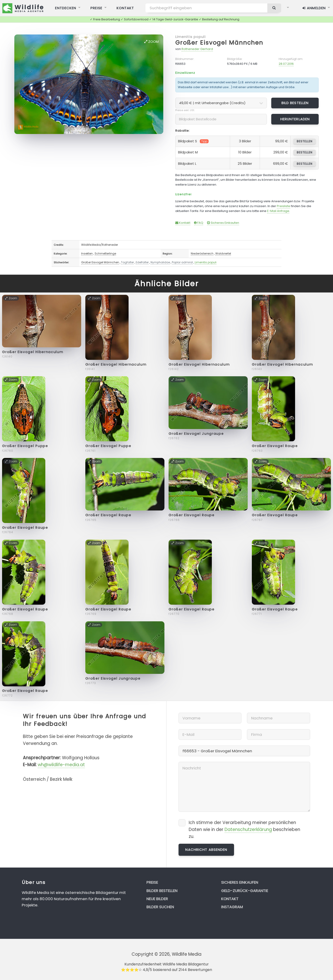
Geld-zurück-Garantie (245, 891)
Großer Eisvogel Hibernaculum (33, 352)
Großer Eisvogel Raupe (275, 446)
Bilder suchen (160, 907)
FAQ (199, 223)
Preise (152, 882)
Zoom (151, 42)
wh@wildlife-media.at (61, 765)
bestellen (304, 141)
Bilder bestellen (162, 891)
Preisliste (284, 206)
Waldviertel (223, 254)
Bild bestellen (295, 103)
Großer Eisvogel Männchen (219, 43)
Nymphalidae (160, 262)
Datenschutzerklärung (248, 829)
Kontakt (183, 223)
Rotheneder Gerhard (197, 49)
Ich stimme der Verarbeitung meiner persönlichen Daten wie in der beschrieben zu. (244, 829)
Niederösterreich (202, 254)
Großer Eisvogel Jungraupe (196, 434)
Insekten (87, 254)
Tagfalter (127, 262)
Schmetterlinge (105, 254)
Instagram (232, 907)
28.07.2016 (286, 64)
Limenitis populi (190, 37)
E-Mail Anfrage (278, 211)
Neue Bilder (157, 899)
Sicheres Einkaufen (223, 223)
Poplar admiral (182, 262)
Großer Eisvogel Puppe (25, 446)
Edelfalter (142, 262)
